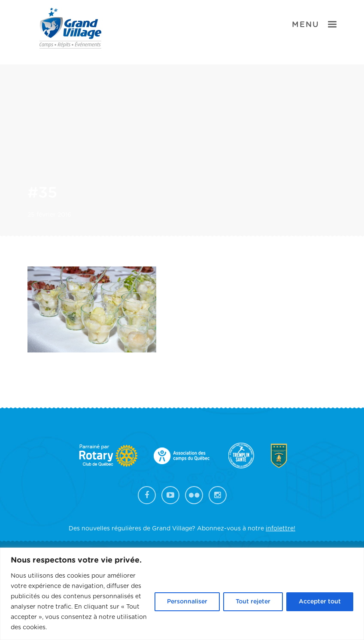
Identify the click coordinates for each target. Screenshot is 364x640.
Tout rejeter (253, 602)
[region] (182, 594)
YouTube (170, 495)
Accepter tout (320, 602)
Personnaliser (187, 602)
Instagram (218, 495)
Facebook (147, 495)
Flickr (194, 495)
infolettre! (281, 529)
